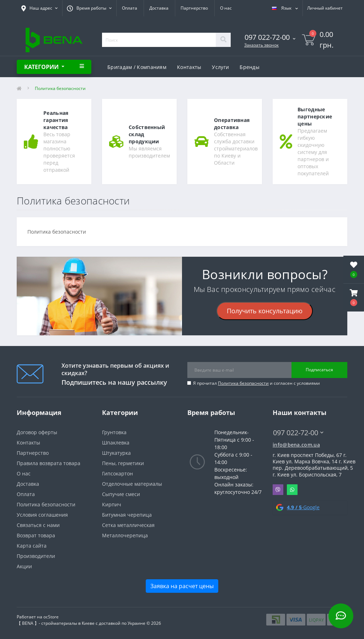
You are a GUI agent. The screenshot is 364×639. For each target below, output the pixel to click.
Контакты (189, 67)
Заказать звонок (261, 45)
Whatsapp (292, 490)
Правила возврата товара (49, 463)
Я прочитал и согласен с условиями (256, 383)
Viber (278, 490)
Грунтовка (114, 432)
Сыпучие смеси (121, 494)
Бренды (250, 67)
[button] (354, 298)
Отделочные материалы (132, 484)
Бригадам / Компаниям (137, 67)
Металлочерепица (125, 535)
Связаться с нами (38, 525)
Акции (24, 566)
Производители (36, 556)
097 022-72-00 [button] (298, 433)
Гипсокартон (117, 473)
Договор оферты (37, 432)
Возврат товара (36, 535)
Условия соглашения (42, 515)
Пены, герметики (123, 463)
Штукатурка (116, 453)
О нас (226, 8)
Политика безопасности (243, 383)
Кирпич (112, 504)
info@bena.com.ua (296, 445)
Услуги (220, 67)
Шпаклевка (116, 443)
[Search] (223, 40)
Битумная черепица (127, 515)
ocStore (51, 617)
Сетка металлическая (128, 525)
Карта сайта (32, 546)
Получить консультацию (265, 311)
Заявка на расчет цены (182, 586)
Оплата (130, 8)
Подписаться (319, 370)
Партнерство (194, 8)
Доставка (159, 8)
